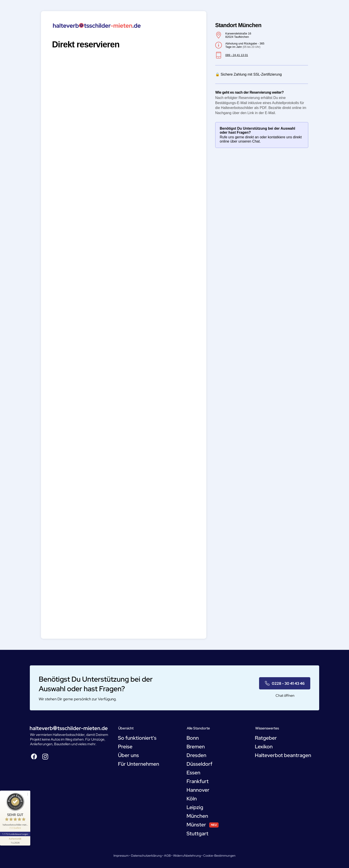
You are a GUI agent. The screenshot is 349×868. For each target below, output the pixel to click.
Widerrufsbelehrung (187, 856)
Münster (196, 825)
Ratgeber (266, 738)
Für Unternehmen (139, 764)
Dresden (196, 755)
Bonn (193, 738)
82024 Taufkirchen (237, 37)
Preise (125, 747)
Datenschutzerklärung (146, 856)
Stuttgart (197, 834)
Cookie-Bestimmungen (219, 856)
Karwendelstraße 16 (238, 33)
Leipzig (195, 807)
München (197, 816)
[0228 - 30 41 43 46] (285, 683)
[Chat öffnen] (284, 696)
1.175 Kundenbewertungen (15, 834)
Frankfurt (198, 781)
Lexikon (264, 747)
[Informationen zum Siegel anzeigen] (15, 841)
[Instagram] (45, 756)
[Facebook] (34, 756)
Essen (193, 773)
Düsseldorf (199, 764)
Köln (192, 799)
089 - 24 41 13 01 (237, 55)
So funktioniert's (137, 738)
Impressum (121, 856)
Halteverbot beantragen (283, 755)
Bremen (196, 747)
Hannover (198, 790)
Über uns (128, 755)
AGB (167, 856)
